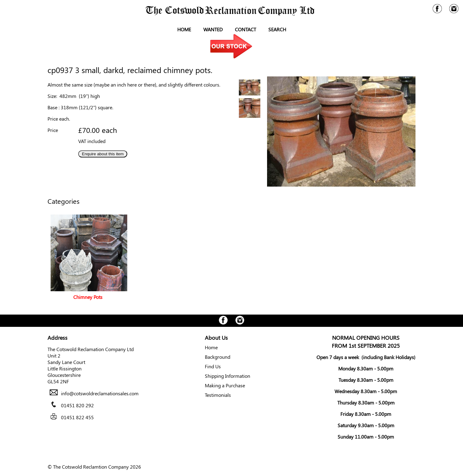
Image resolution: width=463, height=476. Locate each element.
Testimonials (218, 395)
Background (218, 357)
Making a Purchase (225, 385)
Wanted (213, 29)
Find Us (213, 366)
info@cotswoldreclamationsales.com (100, 393)
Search (277, 29)
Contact (245, 29)
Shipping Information (228, 376)
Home (184, 29)
